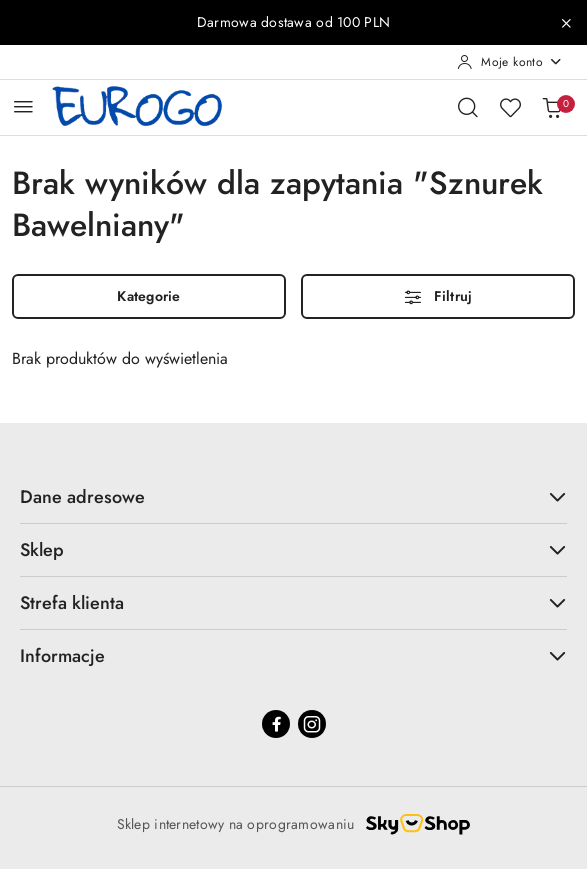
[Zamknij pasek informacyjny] (566, 23)
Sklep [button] (293, 550)
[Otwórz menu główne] (23, 106)
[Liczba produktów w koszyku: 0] (552, 107)
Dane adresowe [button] (293, 497)
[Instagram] (312, 724)
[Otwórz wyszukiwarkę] (468, 107)
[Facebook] (276, 724)
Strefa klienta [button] (293, 603)
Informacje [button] (293, 656)
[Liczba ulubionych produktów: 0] (510, 107)
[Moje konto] (510, 62)
